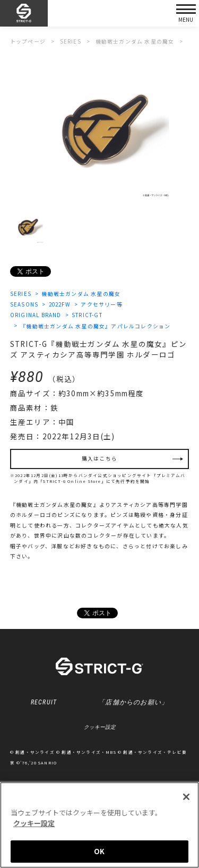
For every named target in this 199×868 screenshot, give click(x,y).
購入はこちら (99, 458)
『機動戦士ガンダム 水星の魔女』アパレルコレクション (95, 326)
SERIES (21, 294)
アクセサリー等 (101, 304)
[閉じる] (186, 797)
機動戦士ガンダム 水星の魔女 (81, 294)
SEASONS (24, 304)
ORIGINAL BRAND (36, 315)
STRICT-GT (87, 315)
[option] (99, 128)
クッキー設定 (100, 727)
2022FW (60, 304)
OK (99, 852)
